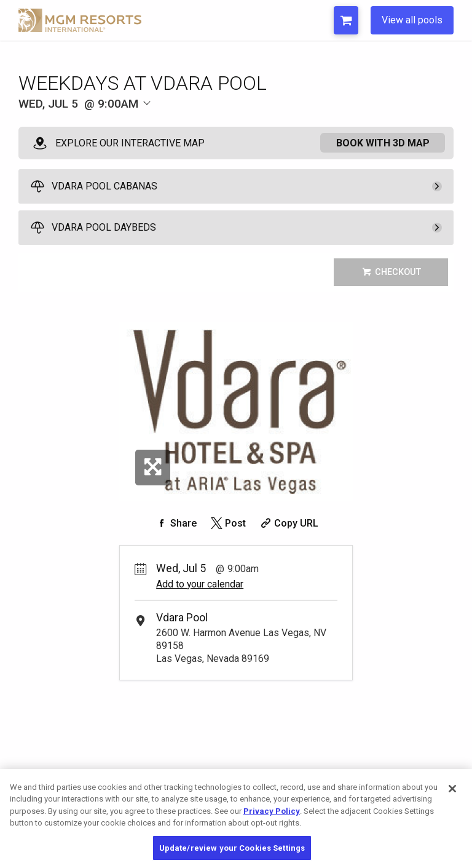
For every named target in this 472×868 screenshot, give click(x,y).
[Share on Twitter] (227, 523)
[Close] (452, 800)
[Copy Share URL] (288, 523)
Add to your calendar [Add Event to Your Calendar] (200, 584)
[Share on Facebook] (175, 523)
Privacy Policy (272, 822)
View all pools (412, 20)
